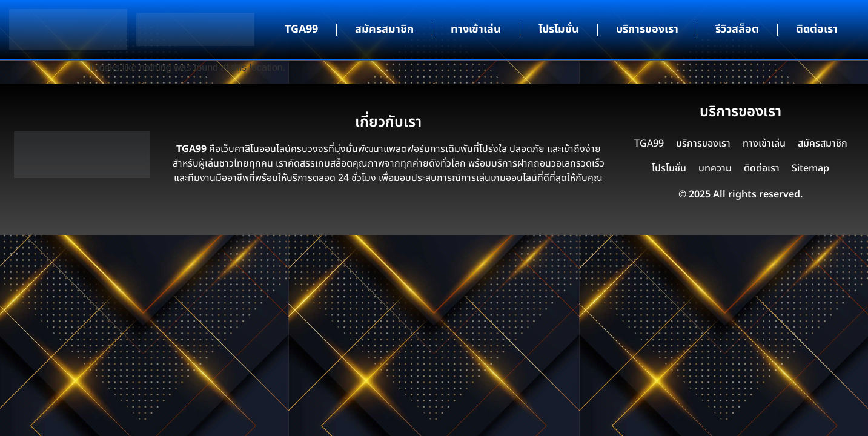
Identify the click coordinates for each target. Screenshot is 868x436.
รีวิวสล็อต (737, 29)
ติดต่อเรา (817, 29)
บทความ (715, 168)
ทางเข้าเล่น (476, 29)
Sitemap (810, 168)
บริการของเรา (647, 29)
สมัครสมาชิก (384, 29)
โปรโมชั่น (559, 29)
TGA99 (301, 29)
